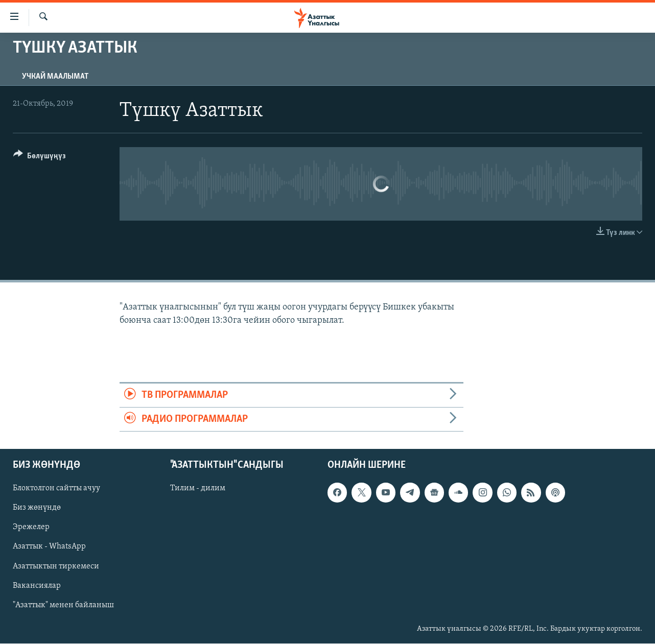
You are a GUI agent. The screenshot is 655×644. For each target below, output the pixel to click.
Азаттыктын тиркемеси (56, 566)
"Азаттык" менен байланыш (63, 605)
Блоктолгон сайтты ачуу (56, 489)
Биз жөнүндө (37, 508)
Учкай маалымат (55, 77)
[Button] (40, 158)
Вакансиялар (37, 586)
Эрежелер (31, 528)
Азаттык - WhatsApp (49, 547)
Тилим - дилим (198, 489)
